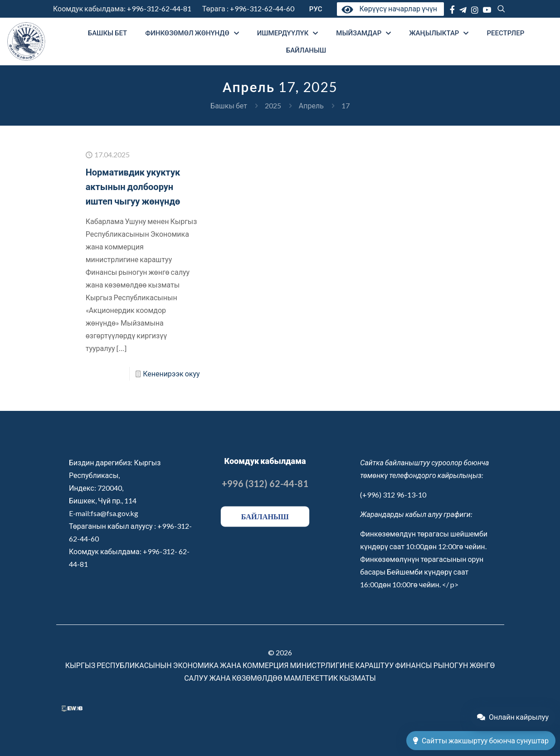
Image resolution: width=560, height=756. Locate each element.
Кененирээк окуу (171, 373)
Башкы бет (229, 105)
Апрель (311, 105)
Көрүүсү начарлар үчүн (388, 8)
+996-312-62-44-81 (159, 8)
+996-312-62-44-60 (263, 8)
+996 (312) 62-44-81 (265, 483)
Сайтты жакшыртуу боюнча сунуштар (481, 740)
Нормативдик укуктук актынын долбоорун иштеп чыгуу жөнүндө (133, 186)
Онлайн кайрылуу (513, 717)
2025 (273, 105)
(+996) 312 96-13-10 (393, 495)
